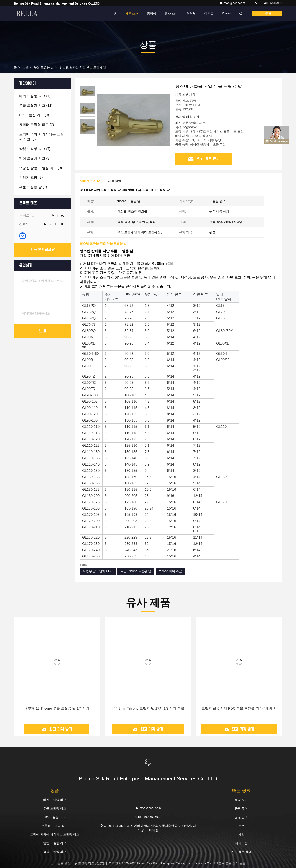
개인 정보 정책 (241, 852)
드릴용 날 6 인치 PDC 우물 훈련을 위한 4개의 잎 (239, 709)
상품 (25, 67)
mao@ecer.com (233, 3)
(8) (41, 137)
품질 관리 (241, 817)
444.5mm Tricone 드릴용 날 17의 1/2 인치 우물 (148, 709)
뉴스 (241, 826)
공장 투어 (241, 808)
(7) (35, 96)
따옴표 (267, 13)
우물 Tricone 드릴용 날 (136, 571)
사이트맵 (241, 843)
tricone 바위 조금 (170, 571)
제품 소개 (132, 13)
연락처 (191, 13)
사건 (241, 834)
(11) (36, 105)
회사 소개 (171, 13)
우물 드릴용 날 (44, 67)
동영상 (152, 13)
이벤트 (209, 13)
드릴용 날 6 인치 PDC (98, 571)
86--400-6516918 (268, 3)
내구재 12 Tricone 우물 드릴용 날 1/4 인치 (57, 709)
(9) (34, 115)
